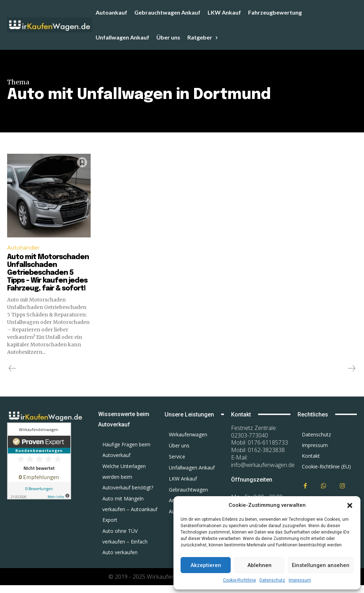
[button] (350, 505)
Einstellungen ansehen (321, 565)
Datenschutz (272, 580)
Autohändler (24, 248)
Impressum (300, 580)
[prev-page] (13, 376)
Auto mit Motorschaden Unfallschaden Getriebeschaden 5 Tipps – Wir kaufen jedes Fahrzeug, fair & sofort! (48, 277)
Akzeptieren (206, 565)
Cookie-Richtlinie (239, 580)
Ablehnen (259, 565)
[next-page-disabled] (351, 376)
